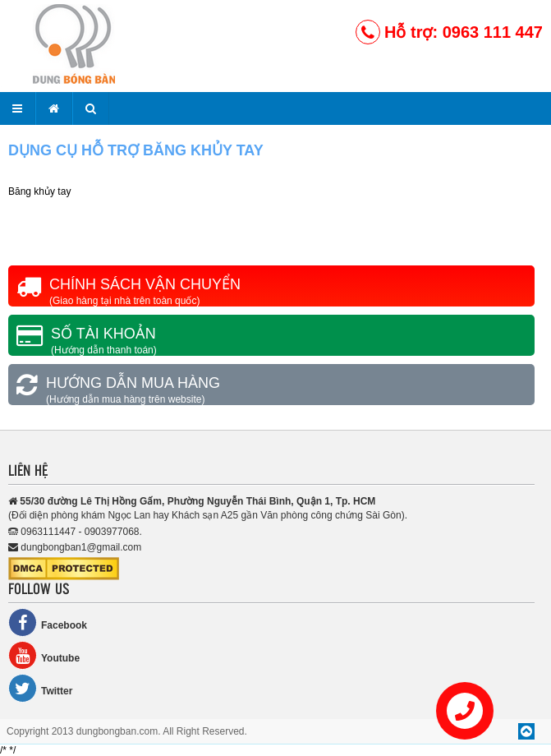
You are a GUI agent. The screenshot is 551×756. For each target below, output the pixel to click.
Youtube (44, 655)
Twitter (40, 688)
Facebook (48, 622)
